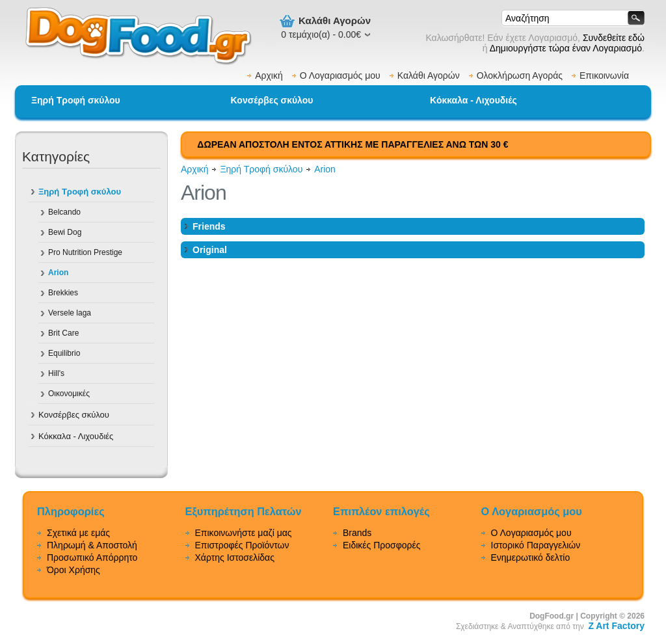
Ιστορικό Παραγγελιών (536, 545)
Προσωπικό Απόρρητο (92, 557)
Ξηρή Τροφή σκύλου (76, 100)
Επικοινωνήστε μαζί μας (244, 533)
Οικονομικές (69, 394)
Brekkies (63, 293)
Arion (58, 273)
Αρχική (269, 75)
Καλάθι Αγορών (429, 75)
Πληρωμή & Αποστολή (92, 545)
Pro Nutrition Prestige (85, 252)
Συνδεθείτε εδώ (614, 38)
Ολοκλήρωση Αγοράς (520, 75)
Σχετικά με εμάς (78, 533)
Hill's (56, 373)
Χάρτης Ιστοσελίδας (235, 557)
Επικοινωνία (604, 75)
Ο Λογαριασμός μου (340, 75)
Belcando (64, 212)
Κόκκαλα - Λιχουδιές (473, 100)
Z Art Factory (616, 626)
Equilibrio (64, 353)
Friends (209, 226)
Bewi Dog (65, 232)
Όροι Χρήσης (73, 570)
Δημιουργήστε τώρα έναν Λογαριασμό (566, 48)
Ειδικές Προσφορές (382, 545)
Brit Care (63, 333)
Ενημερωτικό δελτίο (531, 557)
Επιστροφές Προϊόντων (242, 545)
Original (210, 250)
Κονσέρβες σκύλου (272, 100)
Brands (357, 533)
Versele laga (70, 313)
